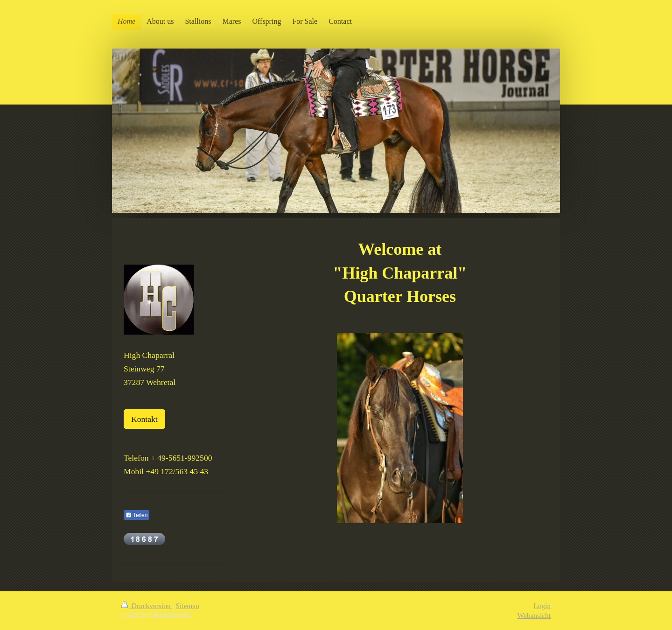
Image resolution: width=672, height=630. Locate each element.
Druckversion (147, 605)
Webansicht (534, 615)
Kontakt (144, 419)
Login (542, 605)
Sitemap (187, 605)
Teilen (136, 515)
